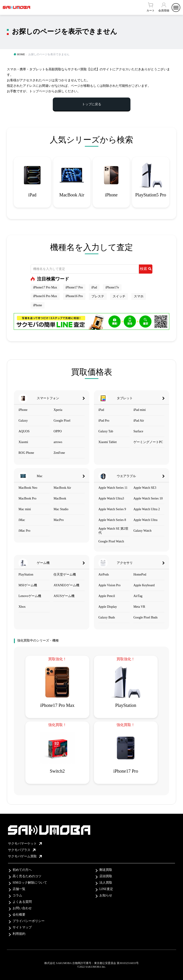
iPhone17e (112, 287)
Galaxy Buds (107, 617)
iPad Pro (104, 421)
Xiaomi (23, 442)
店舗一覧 (19, 889)
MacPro (58, 520)
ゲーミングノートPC (148, 442)
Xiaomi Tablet (108, 442)
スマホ (139, 296)
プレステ (98, 296)
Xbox (22, 607)
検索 (146, 269)
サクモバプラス (22, 850)
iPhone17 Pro (74, 287)
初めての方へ (22, 870)
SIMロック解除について (30, 883)
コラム (17, 895)
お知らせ (106, 895)
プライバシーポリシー (29, 921)
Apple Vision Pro (110, 585)
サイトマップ (22, 927)
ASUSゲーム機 (64, 596)
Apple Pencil (107, 596)
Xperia (58, 410)
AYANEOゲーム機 (66, 585)
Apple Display (108, 607)
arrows (58, 442)
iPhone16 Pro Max (45, 296)
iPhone (38, 305)
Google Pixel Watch (111, 541)
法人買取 (106, 883)
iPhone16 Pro (74, 296)
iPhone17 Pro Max (45, 287)
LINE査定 (106, 889)
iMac (22, 520)
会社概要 (19, 915)
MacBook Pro (27, 498)
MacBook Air (62, 488)
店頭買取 (106, 876)
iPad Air (139, 421)
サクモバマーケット (25, 844)
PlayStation (26, 575)
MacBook (60, 498)
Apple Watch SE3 (145, 488)
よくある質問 (22, 902)
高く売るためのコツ (27, 876)
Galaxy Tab (106, 431)
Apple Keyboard (144, 585)
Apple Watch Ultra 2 (147, 509)
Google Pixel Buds (146, 617)
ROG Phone (26, 453)
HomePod (140, 575)
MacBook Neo (28, 488)
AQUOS (24, 431)
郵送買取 (106, 870)
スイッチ (119, 296)
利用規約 (19, 934)
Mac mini (25, 509)
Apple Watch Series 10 (148, 498)
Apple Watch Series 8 (112, 520)
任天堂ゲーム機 (65, 575)
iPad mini (140, 410)
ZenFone (59, 453)
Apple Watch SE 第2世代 (113, 531)
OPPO (58, 431)
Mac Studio (61, 509)
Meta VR (139, 607)
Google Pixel (62, 421)
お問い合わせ (22, 908)
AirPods (104, 575)
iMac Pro (24, 531)
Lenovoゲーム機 (30, 596)
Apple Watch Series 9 (112, 509)
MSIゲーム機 (28, 585)
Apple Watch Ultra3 (111, 498)
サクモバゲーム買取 (25, 856)
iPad (94, 287)
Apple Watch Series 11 (113, 488)
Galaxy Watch (142, 531)
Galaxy (23, 421)
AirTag (138, 596)
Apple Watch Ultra (145, 520)
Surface (138, 431)
